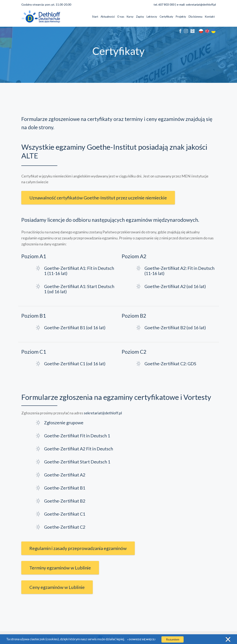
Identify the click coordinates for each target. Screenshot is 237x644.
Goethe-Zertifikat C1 (65, 514)
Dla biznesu (195, 17)
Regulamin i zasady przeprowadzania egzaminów (78, 548)
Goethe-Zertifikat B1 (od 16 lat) (75, 327)
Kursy (130, 17)
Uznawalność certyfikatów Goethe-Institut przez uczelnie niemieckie (98, 198)
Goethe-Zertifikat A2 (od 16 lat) (175, 286)
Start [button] (95, 17)
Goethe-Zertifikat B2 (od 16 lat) (175, 327)
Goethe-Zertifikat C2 (65, 527)
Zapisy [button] (140, 17)
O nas (121, 17)
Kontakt (210, 17)
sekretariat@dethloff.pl (201, 4)
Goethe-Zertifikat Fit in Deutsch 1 (77, 436)
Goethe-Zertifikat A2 (65, 475)
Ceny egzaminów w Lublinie (57, 587)
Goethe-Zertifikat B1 (65, 488)
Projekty (181, 17)
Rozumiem (173, 639)
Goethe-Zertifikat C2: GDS (170, 364)
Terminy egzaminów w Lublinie (60, 568)
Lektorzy (152, 17)
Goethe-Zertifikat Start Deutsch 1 (77, 462)
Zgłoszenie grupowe (64, 423)
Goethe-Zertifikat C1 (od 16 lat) (75, 364)
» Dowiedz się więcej (141, 639)
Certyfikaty (166, 17)
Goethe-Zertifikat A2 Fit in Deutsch (79, 449)
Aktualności (108, 17)
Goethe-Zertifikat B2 (65, 501)
